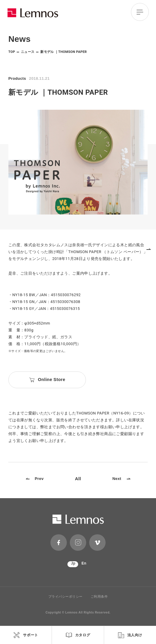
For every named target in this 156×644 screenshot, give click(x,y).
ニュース (28, 52)
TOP (12, 52)
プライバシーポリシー (66, 597)
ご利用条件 (99, 597)
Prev (35, 479)
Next (121, 479)
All (78, 479)
